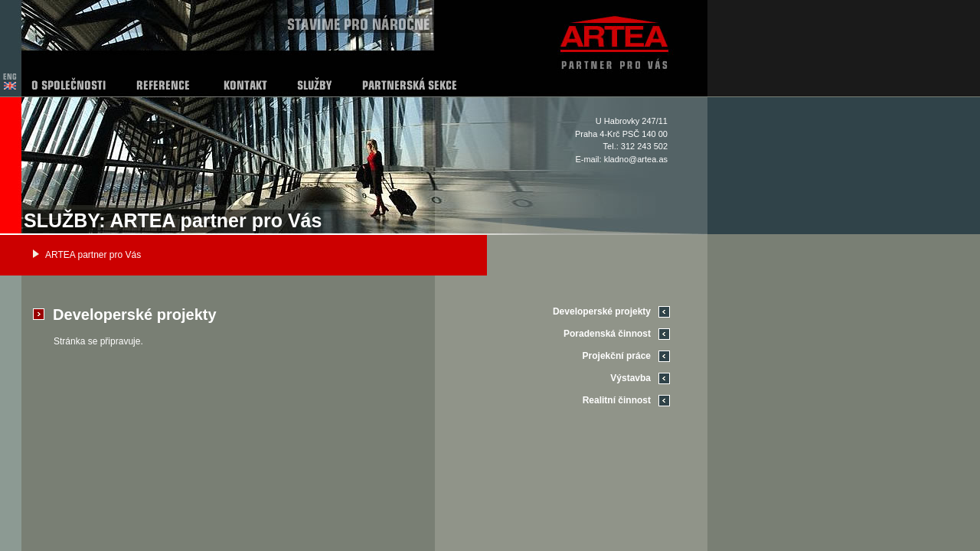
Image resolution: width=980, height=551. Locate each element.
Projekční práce (617, 356)
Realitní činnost (617, 400)
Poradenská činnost (607, 334)
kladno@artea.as (636, 159)
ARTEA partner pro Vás (93, 255)
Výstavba (630, 378)
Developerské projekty (602, 311)
